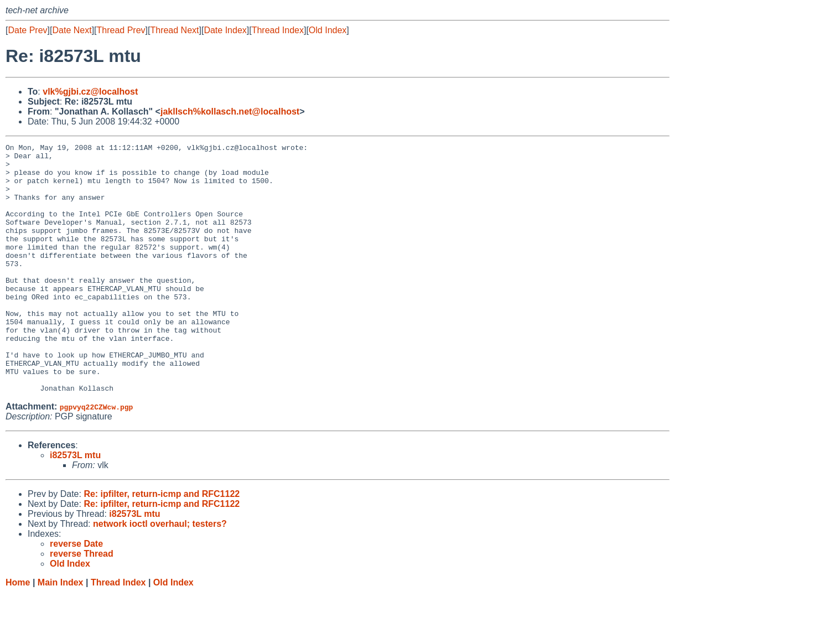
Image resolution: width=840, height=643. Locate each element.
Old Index (328, 30)
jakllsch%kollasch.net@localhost (230, 112)
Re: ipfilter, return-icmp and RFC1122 (162, 544)
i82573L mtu (75, 505)
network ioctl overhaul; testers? (160, 574)
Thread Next (174, 30)
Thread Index (278, 30)
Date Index (225, 30)
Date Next (72, 30)
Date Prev (27, 30)
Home (18, 632)
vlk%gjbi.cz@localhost (90, 92)
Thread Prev (121, 30)
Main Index (61, 632)
